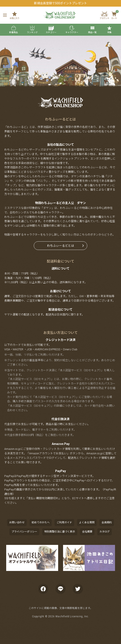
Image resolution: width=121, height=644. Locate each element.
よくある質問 (87, 522)
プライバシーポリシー (24, 532)
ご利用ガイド (64, 522)
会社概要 (87, 532)
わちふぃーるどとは (60, 246)
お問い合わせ (17, 522)
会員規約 (107, 522)
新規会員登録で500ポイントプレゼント (60, 3)
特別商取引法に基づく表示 (60, 532)
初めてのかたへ (41, 522)
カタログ (105, 532)
